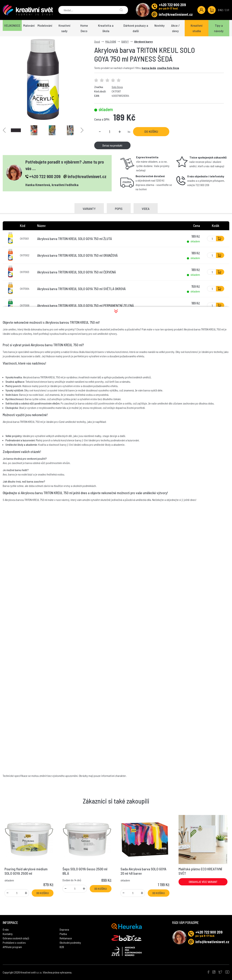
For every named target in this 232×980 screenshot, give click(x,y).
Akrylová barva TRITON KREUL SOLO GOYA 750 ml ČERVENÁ (76, 272)
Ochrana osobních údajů (16, 938)
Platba (63, 934)
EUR (227, 10)
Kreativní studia (197, 28)
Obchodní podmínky (70, 943)
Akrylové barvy (143, 41)
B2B (62, 947)
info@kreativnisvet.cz (176, 14)
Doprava (64, 929)
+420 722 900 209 (172, 5)
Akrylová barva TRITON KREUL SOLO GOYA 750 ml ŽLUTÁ (74, 239)
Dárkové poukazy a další (136, 28)
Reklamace (66, 938)
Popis (119, 209)
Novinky (159, 25)
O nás (6, 929)
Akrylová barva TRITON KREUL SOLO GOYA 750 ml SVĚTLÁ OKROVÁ (81, 289)
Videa (146, 209)
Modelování (45, 25)
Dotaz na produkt (112, 145)
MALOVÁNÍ (111, 41)
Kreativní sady (64, 28)
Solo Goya (117, 87)
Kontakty (8, 934)
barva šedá (149, 68)
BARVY (125, 41)
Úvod (97, 41)
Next (82, 130)
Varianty (89, 209)
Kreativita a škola (106, 28)
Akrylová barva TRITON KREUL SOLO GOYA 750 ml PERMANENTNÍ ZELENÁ (85, 305)
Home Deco (84, 28)
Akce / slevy (175, 28)
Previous (4, 130)
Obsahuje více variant (203, 882)
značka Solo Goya (168, 68)
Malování (29, 25)
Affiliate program (12, 947)
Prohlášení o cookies (14, 943)
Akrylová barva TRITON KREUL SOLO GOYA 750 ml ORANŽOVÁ (77, 255)
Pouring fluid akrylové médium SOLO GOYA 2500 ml (26, 871)
